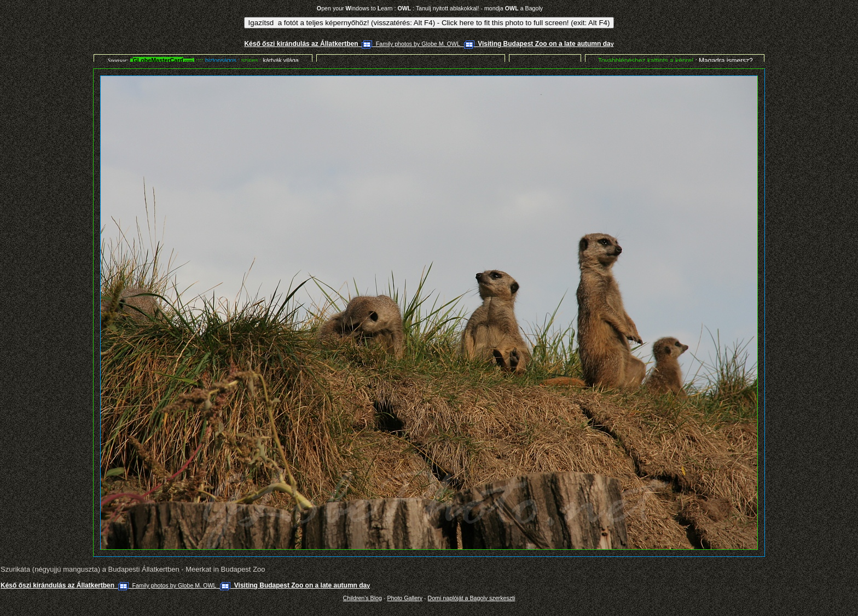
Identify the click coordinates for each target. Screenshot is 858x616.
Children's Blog (363, 598)
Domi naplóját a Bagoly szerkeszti (471, 598)
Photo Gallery (405, 598)
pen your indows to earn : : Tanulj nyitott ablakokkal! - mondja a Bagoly (430, 8)
